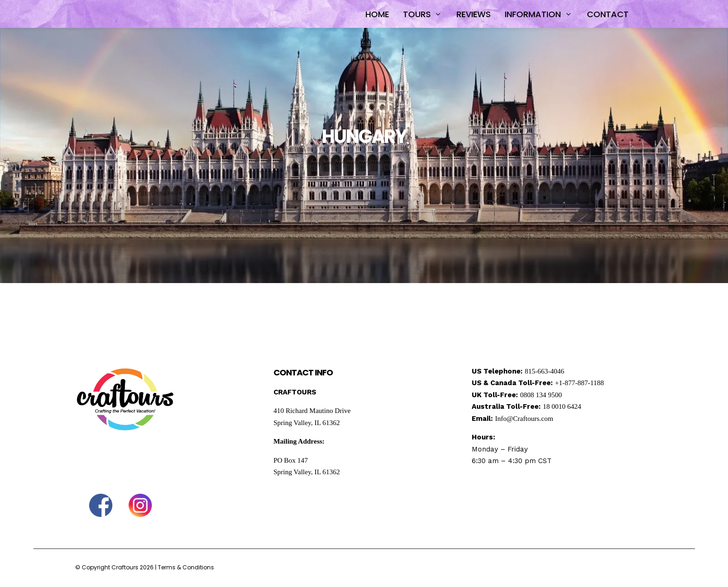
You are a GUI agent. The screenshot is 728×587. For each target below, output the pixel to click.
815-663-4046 (544, 371)
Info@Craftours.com (524, 419)
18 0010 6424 (562, 406)
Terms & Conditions (186, 567)
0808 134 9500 (541, 395)
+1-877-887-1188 (579, 383)
